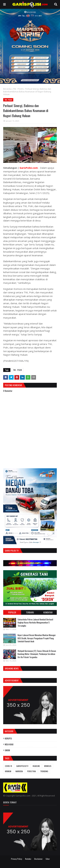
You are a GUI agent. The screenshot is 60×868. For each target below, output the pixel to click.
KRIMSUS (48, 766)
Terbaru (30, 612)
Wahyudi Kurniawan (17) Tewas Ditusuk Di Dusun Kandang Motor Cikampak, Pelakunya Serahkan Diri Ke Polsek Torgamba (37, 654)
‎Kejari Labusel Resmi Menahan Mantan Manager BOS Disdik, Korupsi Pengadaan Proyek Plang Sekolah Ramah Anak (37, 638)
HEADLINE (36, 766)
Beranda (7, 89)
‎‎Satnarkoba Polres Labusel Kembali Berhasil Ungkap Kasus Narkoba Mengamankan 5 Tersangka (35, 623)
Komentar (48, 612)
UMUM (7, 750)
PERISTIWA (32, 771)
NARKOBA (19, 771)
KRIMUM (8, 771)
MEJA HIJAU (9, 744)
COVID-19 (8, 766)
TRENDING (44, 771)
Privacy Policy (17, 859)
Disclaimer (38, 859)
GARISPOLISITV (22, 766)
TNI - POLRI (18, 89)
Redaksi (28, 859)
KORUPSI (8, 738)
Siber (48, 859)
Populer (12, 612)
